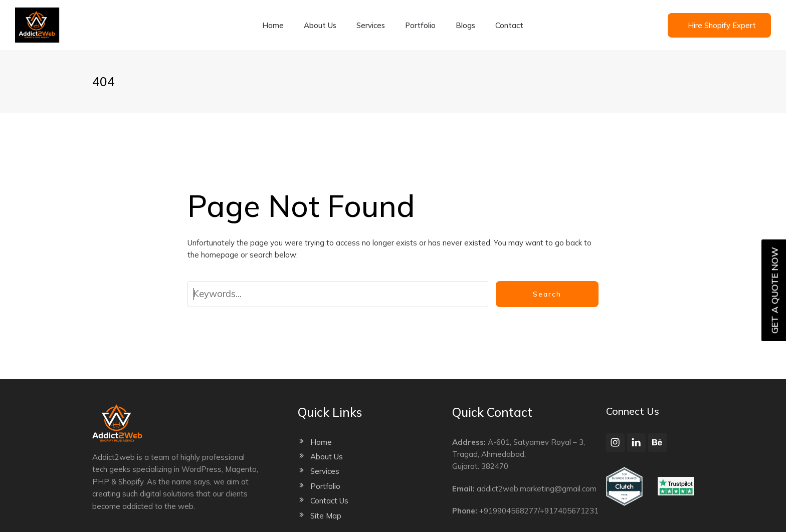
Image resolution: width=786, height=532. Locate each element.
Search (547, 294)
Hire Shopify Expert (722, 25)
